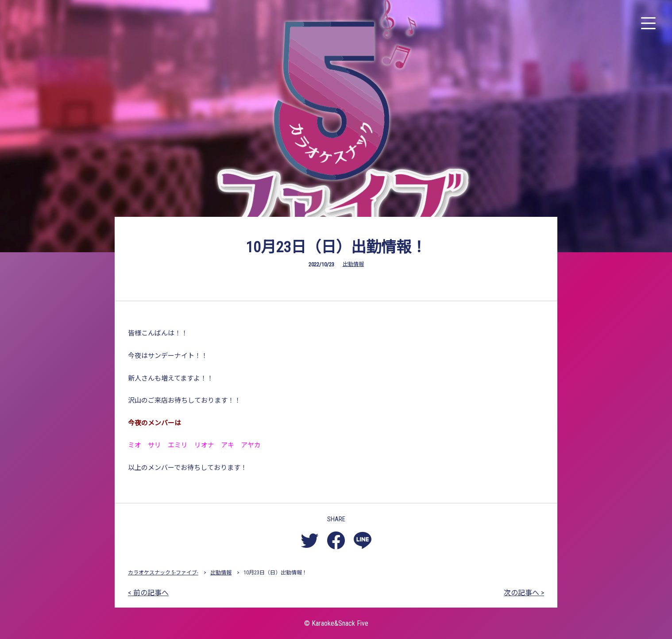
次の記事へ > (524, 593)
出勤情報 (353, 264)
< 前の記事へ (148, 593)
